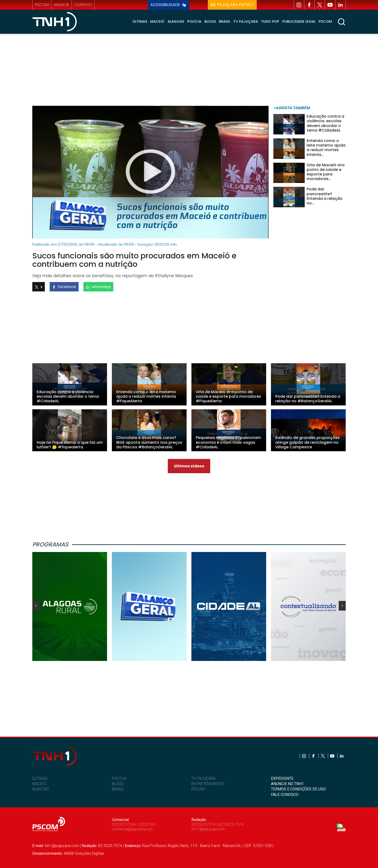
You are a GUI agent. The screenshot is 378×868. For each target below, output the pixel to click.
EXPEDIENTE (282, 778)
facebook (64, 287)
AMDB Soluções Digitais (84, 853)
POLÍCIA (119, 778)
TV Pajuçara (246, 21)
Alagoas (176, 21)
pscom (42, 5)
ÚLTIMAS (40, 778)
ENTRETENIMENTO (208, 784)
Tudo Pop (270, 21)
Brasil (225, 21)
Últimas (140, 21)
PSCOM (198, 789)
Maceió (157, 21)
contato (83, 5)
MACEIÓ (39, 784)
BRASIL (118, 789)
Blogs (210, 21)
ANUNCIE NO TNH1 (287, 784)
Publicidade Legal (299, 21)
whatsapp (98, 287)
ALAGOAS (41, 789)
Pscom (325, 21)
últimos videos (189, 466)
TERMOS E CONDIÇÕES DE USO (298, 789)
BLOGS (118, 784)
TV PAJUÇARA (203, 778)
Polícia (194, 21)
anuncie (61, 5)
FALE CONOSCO (285, 795)
